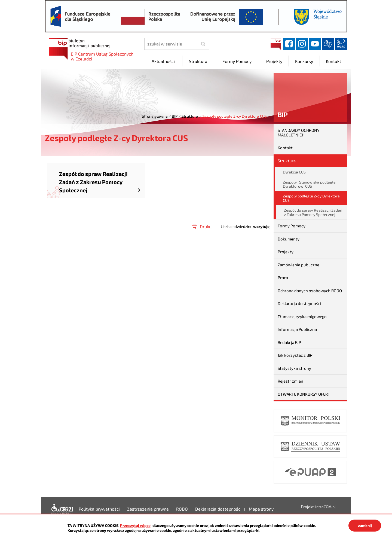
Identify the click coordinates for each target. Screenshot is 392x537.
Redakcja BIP (289, 342)
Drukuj (206, 226)
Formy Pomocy (292, 226)
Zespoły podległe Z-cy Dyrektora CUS (311, 198)
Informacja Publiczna (297, 329)
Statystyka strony (294, 368)
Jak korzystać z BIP (295, 355)
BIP (276, 44)
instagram (302, 44)
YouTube (315, 44)
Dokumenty (289, 239)
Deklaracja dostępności (299, 303)
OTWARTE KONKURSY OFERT (304, 394)
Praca (283, 277)
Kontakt (285, 148)
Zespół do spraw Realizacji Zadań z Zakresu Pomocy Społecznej (313, 212)
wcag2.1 (341, 44)
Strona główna (155, 116)
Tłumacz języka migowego (302, 316)
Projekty (286, 252)
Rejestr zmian (290, 381)
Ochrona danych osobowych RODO (310, 291)
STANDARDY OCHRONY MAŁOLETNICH (299, 132)
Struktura (190, 116)
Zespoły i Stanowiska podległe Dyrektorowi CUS (309, 184)
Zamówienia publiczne (298, 265)
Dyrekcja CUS (294, 172)
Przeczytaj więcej (136, 525)
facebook (289, 44)
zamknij (365, 525)
